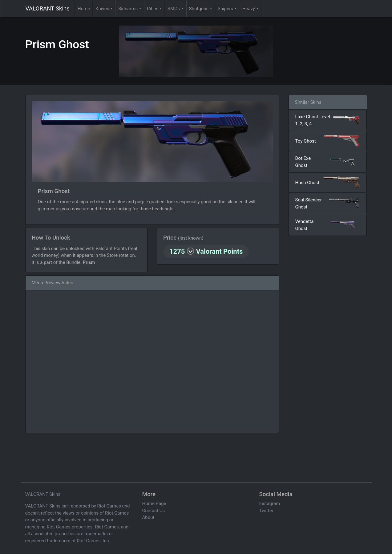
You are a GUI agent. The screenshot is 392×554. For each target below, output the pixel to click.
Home (84, 9)
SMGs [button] (174, 9)
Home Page (154, 503)
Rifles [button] (153, 9)
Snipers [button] (225, 9)
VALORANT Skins (48, 9)
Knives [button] (102, 9)
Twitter (266, 511)
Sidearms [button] (128, 9)
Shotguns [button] (199, 9)
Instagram (270, 503)
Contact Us (154, 511)
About (148, 517)
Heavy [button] (249, 9)
